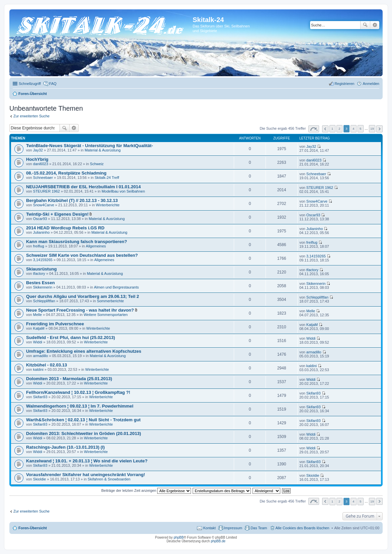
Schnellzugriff (30, 84)
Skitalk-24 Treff (107, 178)
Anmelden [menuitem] (371, 84)
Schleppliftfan (44, 301)
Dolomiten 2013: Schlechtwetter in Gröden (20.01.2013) (84, 433)
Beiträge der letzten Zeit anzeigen (146, 490)
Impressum (233, 528)
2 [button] (339, 129)
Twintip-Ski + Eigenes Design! (57, 214)
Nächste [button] (379, 129)
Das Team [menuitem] (259, 528)
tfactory (39, 273)
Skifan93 (40, 397)
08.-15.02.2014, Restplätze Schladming (66, 173)
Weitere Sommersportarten (106, 315)
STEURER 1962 (46, 191)
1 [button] (332, 129)
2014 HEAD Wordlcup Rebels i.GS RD (65, 228)
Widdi (38, 342)
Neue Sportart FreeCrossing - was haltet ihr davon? (80, 310)
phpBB (179, 537)
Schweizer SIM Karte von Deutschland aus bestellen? (82, 255)
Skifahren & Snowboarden (109, 479)
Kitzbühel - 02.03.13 (46, 365)
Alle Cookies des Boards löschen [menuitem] (303, 528)
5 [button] (361, 129)
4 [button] (354, 129)
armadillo (41, 356)
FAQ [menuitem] (53, 84)
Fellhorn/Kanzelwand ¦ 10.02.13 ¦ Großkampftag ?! (78, 392)
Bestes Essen (40, 283)
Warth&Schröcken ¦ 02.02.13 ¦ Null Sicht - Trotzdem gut (83, 420)
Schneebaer (43, 178)
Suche (365, 25)
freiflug (39, 246)
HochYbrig (37, 159)
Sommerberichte (111, 301)
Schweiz (97, 164)
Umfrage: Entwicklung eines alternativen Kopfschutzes (84, 351)
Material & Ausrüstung (103, 150)
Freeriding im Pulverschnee (55, 324)
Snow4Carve (44, 205)
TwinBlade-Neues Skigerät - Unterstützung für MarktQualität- (89, 146)
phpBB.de (218, 541)
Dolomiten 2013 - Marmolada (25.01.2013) (69, 379)
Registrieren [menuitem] (344, 84)
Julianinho (41, 232)
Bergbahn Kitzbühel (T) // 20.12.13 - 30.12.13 (72, 200)
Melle (37, 315)
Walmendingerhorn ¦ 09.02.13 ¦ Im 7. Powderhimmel (80, 406)
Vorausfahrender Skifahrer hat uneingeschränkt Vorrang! (86, 475)
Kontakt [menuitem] (209, 528)
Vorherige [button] (325, 129)
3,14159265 (43, 260)
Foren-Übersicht (33, 528)
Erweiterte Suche (375, 25)
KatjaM (39, 328)
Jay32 (38, 150)
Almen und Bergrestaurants (116, 287)
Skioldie (40, 479)
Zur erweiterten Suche (31, 116)
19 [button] (372, 129)
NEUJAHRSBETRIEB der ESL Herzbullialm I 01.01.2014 (83, 187)
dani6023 (41, 164)
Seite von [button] (314, 129)
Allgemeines (96, 246)
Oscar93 (40, 219)
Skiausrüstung (41, 269)
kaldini (38, 369)
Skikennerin (43, 287)
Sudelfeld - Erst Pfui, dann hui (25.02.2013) (71, 338)
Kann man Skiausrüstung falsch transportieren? (77, 242)
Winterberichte (108, 205)
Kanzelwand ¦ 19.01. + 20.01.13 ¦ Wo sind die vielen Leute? (87, 461)
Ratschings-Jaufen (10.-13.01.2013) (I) (65, 447)
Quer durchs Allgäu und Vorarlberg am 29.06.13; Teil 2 (83, 296)
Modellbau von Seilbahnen (123, 191)
